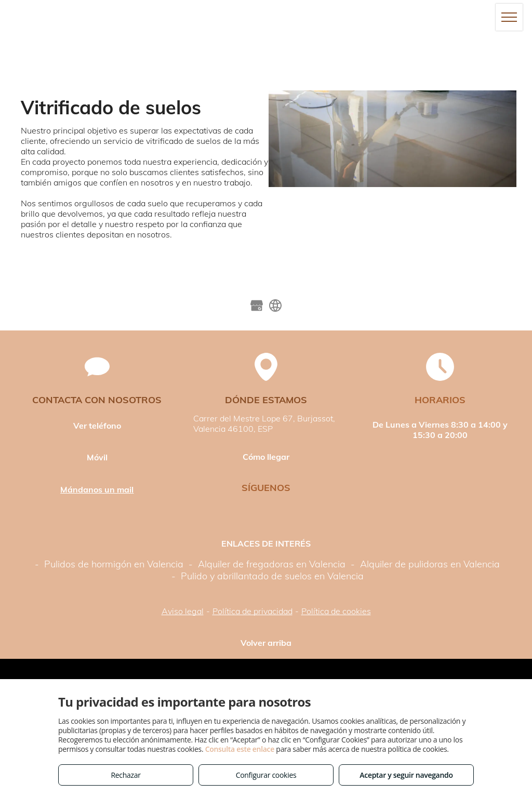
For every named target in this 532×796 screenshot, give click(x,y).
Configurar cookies (266, 775)
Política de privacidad (252, 611)
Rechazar (125, 775)
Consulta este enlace (240, 749)
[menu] (509, 17)
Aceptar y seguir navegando (406, 775)
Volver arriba (266, 643)
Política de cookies (336, 611)
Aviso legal (183, 611)
